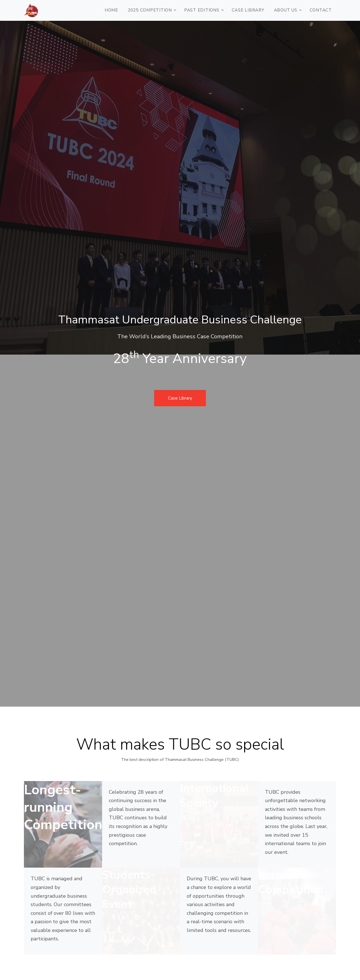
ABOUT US (286, 10)
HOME (111, 10)
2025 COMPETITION (150, 10)
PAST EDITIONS (202, 10)
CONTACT (321, 10)
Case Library (248, 10)
